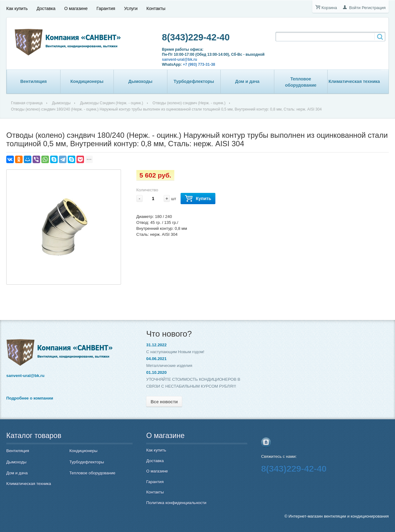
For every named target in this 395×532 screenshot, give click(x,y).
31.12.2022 (156, 345)
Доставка (46, 8)
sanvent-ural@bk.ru (180, 59)
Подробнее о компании (30, 398)
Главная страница (27, 103)
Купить (198, 199)
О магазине (76, 8)
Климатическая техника (354, 81)
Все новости (164, 402)
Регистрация (374, 8)
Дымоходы (140, 81)
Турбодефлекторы (194, 81)
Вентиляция (34, 81)
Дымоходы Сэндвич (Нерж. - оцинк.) (111, 103)
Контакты (156, 8)
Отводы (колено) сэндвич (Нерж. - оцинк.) (189, 103)
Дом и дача (247, 81)
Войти (355, 8)
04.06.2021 (156, 359)
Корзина (329, 8)
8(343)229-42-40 (196, 37)
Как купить (17, 8)
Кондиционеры (87, 81)
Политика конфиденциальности (176, 503)
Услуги (131, 8)
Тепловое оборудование (301, 82)
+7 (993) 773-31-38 (199, 65)
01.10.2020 (156, 372)
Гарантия (106, 8)
